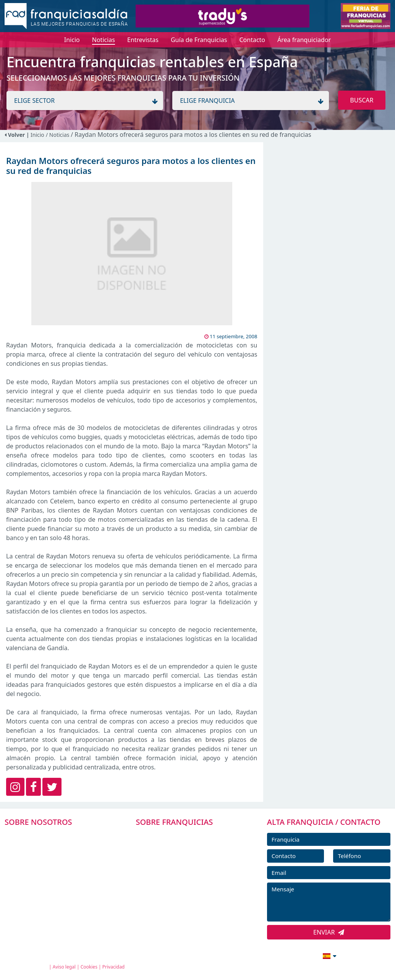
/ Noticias (58, 135)
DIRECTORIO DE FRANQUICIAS (189, 853)
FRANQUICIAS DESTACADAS (184, 870)
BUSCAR (362, 100)
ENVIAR (329, 932)
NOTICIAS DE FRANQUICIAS (184, 887)
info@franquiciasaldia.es (264, 955)
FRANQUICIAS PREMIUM (180, 836)
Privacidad (114, 967)
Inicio (37, 135)
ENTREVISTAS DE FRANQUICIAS (189, 904)
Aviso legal (64, 967)
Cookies (89, 967)
